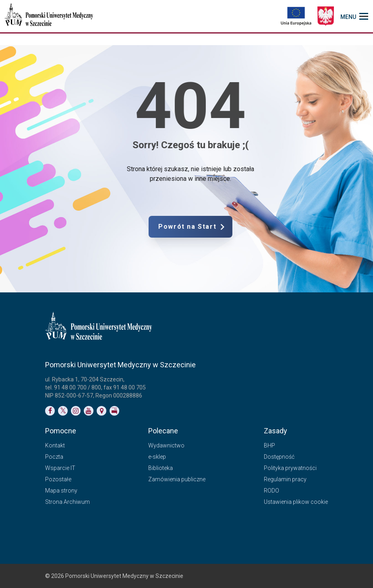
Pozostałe (58, 479)
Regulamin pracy (285, 479)
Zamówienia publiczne (177, 479)
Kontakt (55, 445)
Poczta (54, 457)
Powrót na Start (221, 227)
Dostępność (279, 457)
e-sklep (157, 457)
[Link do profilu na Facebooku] (50, 411)
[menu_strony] (354, 16)
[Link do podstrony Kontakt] (102, 411)
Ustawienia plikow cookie (296, 502)
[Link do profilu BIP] (114, 411)
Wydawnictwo (166, 445)
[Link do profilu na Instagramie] (76, 411)
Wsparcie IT (60, 468)
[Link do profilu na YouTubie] (89, 411)
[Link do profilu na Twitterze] (63, 411)
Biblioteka (161, 468)
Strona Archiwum (67, 502)
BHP (269, 445)
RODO (271, 491)
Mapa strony (61, 491)
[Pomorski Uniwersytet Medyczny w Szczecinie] (50, 16)
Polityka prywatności (290, 468)
